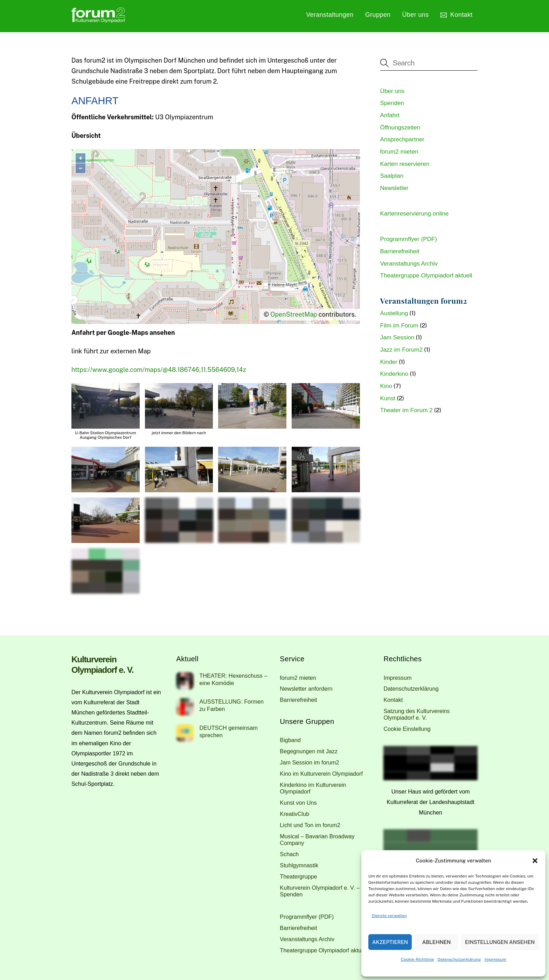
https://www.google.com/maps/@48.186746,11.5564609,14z (159, 370)
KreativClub (294, 814)
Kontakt (457, 15)
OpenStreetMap (294, 314)
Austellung (394, 313)
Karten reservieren (405, 164)
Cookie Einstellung (407, 729)
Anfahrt (390, 115)
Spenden (392, 103)
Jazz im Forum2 (402, 350)
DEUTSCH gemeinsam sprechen (228, 731)
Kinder (389, 362)
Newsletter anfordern (306, 689)
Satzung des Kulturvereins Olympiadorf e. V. (416, 714)
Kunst (388, 398)
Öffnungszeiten (400, 128)
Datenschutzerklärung (459, 959)
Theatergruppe (298, 876)
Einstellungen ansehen (500, 942)
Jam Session (397, 337)
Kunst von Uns (298, 803)
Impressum (495, 959)
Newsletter (394, 188)
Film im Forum (399, 326)
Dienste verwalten (389, 916)
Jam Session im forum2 (309, 762)
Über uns (416, 15)
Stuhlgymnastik (299, 865)
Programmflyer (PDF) (409, 239)
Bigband (290, 740)
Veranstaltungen (330, 15)
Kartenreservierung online (415, 214)
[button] (535, 861)
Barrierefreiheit (400, 251)
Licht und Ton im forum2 (310, 825)
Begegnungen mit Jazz (309, 751)
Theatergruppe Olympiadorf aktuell (426, 276)
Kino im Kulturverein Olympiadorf (321, 774)
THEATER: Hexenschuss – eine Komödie (233, 679)
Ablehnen (437, 942)
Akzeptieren (390, 942)
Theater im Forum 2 (406, 410)
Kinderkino (394, 374)
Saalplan (392, 176)
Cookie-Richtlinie (417, 959)
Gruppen (378, 15)
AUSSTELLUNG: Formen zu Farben (231, 705)
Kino (386, 386)
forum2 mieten (399, 152)
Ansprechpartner (402, 139)
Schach (289, 854)
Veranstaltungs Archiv (409, 264)
